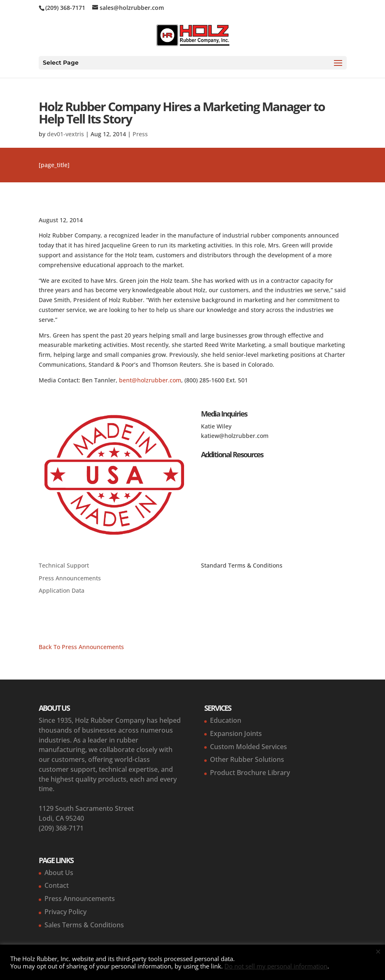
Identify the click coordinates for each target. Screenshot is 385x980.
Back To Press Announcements (81, 647)
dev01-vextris (65, 134)
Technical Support (64, 565)
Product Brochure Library (250, 773)
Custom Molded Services (248, 747)
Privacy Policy (65, 912)
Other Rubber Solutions (247, 759)
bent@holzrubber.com (150, 380)
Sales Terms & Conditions (84, 925)
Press (140, 134)
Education (226, 720)
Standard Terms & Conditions (242, 565)
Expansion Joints (236, 733)
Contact (57, 885)
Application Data (62, 590)
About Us (59, 873)
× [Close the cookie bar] (378, 951)
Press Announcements (70, 578)
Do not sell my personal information (276, 966)
